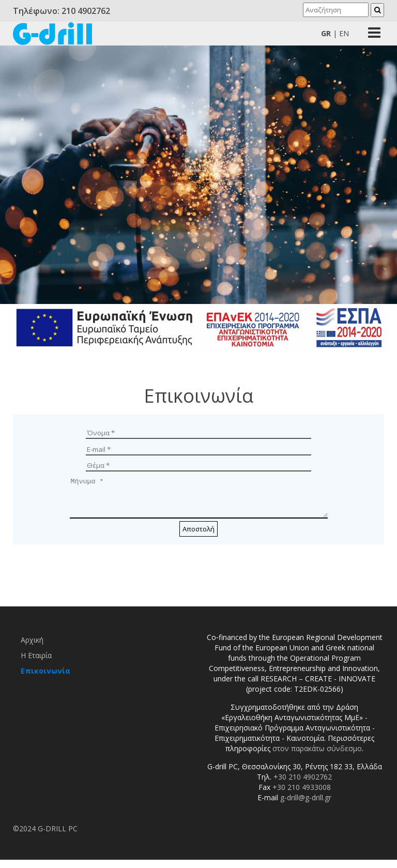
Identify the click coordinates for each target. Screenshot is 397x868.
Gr (326, 33)
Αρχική (32, 648)
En (344, 33)
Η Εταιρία (36, 663)
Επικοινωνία (45, 679)
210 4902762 (86, 11)
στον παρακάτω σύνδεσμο (317, 756)
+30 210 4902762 (303, 785)
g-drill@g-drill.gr (306, 805)
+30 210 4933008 (302, 795)
